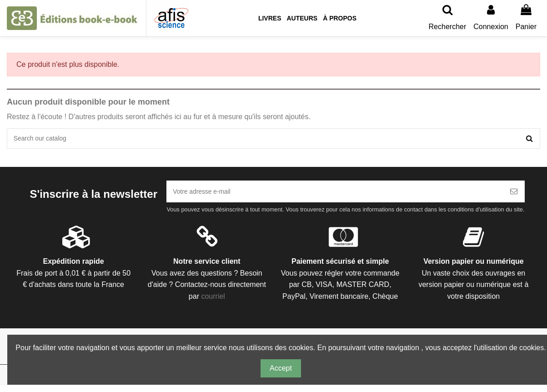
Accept (281, 368)
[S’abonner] (514, 196)
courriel (213, 303)
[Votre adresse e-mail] (334, 196)
